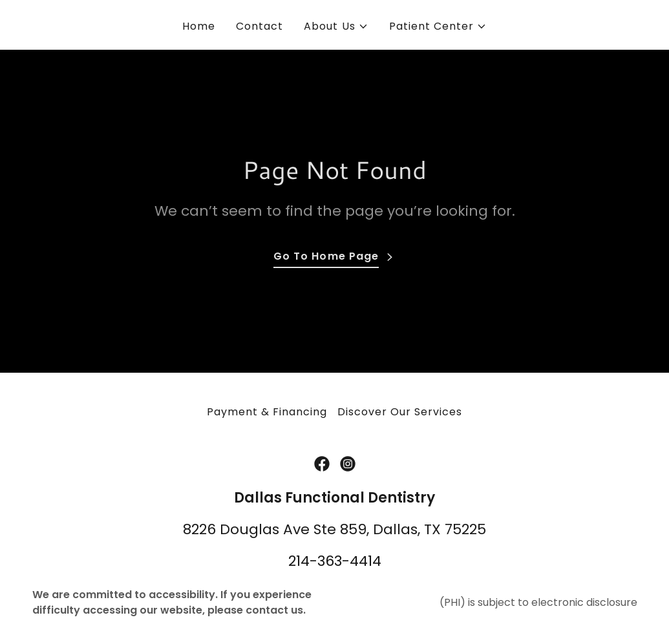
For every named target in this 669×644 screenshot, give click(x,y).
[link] (322, 464)
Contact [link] (260, 26)
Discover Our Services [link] (400, 412)
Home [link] (199, 26)
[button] (336, 26)
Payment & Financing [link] (267, 412)
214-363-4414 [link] (335, 561)
